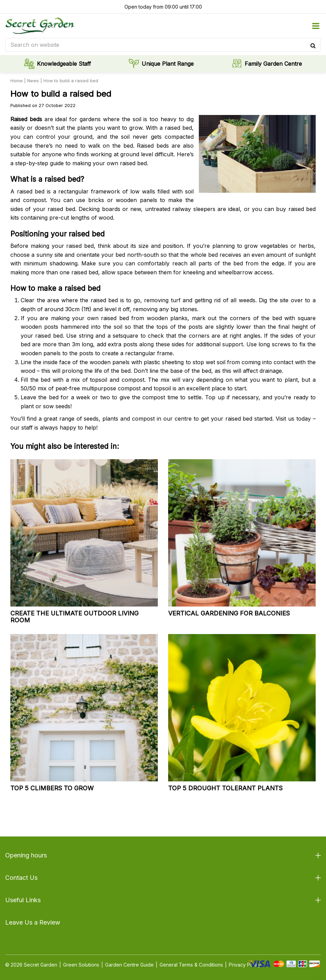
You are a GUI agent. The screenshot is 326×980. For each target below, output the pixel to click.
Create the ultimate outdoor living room (74, 617)
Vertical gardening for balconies (229, 613)
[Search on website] (163, 45)
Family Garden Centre (273, 64)
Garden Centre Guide (129, 965)
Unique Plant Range (168, 64)
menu (316, 26)
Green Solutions (81, 965)
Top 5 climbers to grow (52, 788)
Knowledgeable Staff (64, 64)
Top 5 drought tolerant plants (225, 788)
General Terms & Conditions (191, 965)
